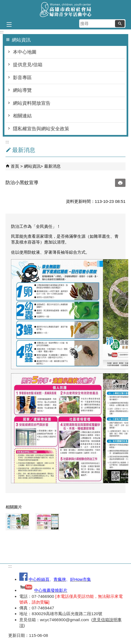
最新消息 (52, 166)
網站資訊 (32, 166)
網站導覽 (22, 90)
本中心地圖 (25, 52)
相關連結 (22, 116)
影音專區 (22, 78)
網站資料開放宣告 (32, 103)
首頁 (15, 166)
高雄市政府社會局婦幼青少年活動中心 (66, 9)
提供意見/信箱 (28, 65)
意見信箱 (101, 620)
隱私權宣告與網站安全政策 (41, 129)
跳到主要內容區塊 (3, 3)
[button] (120, 24)
